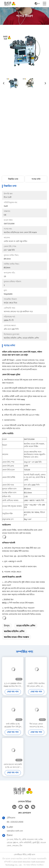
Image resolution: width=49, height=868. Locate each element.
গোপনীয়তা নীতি (20, 855)
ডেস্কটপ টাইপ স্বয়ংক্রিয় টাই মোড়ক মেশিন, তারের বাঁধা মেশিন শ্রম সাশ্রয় (36, 685)
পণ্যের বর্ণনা (36, 179)
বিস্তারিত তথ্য (13, 179)
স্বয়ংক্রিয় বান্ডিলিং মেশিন (14, 631)
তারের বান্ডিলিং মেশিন (26, 626)
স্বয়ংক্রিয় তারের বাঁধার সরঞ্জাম (16, 637)
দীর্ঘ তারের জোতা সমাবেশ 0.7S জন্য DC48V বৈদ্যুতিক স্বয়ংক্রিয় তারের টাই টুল (36, 725)
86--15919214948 (15, 822)
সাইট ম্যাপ (31, 855)
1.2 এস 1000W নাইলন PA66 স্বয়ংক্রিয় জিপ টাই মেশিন (13, 685)
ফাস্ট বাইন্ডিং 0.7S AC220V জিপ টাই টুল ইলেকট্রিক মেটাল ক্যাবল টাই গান (13, 725)
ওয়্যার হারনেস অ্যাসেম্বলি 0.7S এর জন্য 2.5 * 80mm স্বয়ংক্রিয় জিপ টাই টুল (13, 766)
